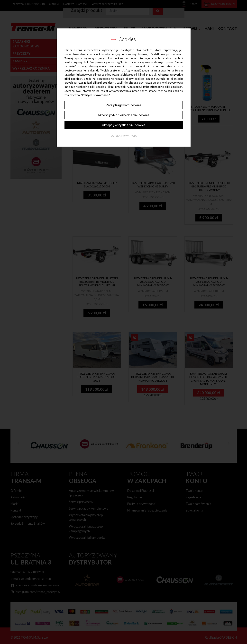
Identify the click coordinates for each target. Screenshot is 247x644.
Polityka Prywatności (123, 136)
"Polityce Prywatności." (96, 95)
